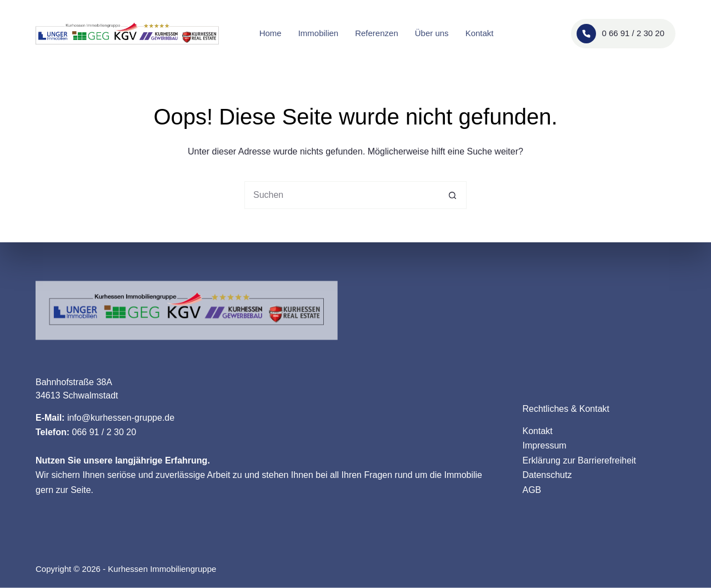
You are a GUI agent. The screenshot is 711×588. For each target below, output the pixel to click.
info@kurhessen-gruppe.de (121, 418)
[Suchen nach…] (342, 195)
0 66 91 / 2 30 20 (620, 34)
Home (271, 33)
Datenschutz (547, 475)
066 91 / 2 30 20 (104, 432)
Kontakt (480, 33)
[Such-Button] (453, 195)
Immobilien (319, 33)
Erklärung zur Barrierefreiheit (580, 460)
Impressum (545, 445)
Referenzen (377, 33)
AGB (532, 489)
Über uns (432, 33)
